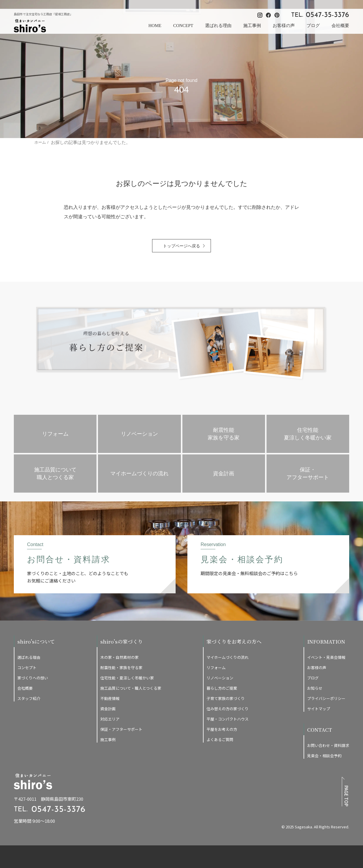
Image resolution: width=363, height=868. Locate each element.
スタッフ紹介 (29, 698)
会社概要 (340, 26)
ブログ (313, 26)
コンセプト (27, 668)
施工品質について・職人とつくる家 (131, 688)
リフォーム (216, 668)
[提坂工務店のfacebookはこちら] (338, 816)
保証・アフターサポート (121, 729)
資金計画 (108, 709)
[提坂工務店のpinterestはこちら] (347, 816)
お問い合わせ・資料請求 (328, 745)
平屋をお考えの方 (222, 729)
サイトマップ (319, 709)
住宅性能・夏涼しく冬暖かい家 (127, 678)
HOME (155, 26)
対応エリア (110, 719)
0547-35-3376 (328, 15)
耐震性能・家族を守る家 (121, 668)
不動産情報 (110, 698)
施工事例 (252, 26)
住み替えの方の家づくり (228, 709)
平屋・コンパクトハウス (228, 719)
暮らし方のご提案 (222, 688)
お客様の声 (284, 26)
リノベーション (220, 678)
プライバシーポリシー (326, 698)
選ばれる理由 (218, 26)
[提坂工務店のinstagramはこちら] (330, 816)
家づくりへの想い (33, 678)
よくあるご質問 (220, 739)
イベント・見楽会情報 (326, 657)
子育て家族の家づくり (226, 698)
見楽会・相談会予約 (324, 756)
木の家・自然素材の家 (119, 657)
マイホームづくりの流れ (228, 657)
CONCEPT (183, 26)
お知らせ (315, 688)
